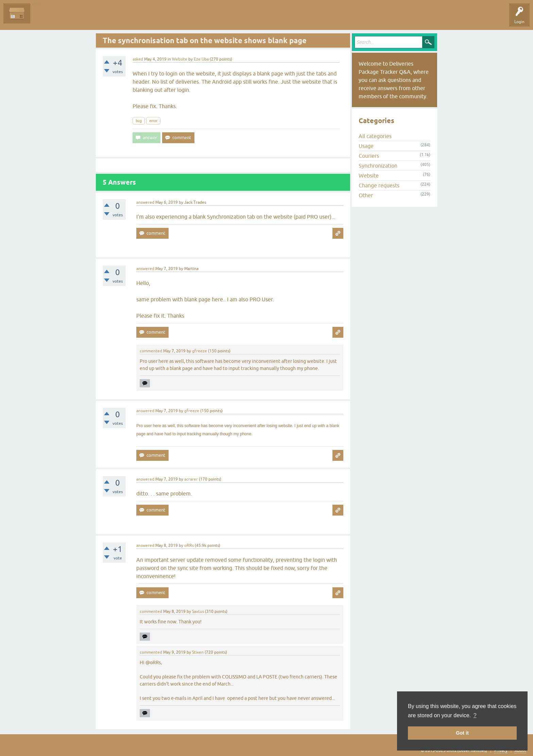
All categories (375, 136)
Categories (124, 18)
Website (180, 59)
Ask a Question (155, 18)
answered (145, 202)
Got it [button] (462, 733)
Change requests (379, 185)
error (153, 121)
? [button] (475, 715)
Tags (99, 18)
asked (138, 59)
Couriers (369, 156)
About (520, 751)
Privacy (501, 751)
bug (139, 121)
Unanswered (73, 18)
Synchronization (378, 166)
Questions (45, 18)
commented (151, 351)
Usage (366, 146)
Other (366, 195)
